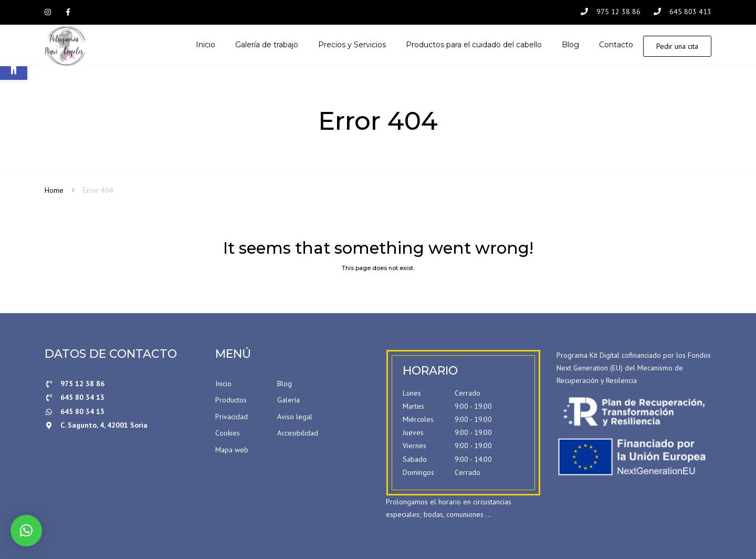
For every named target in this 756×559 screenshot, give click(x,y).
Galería (288, 400)
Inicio (223, 384)
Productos (231, 400)
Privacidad (232, 417)
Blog (285, 384)
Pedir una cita (677, 46)
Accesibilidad (298, 433)
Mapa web (232, 450)
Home (54, 191)
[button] (26, 531)
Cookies (228, 433)
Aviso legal (295, 417)
